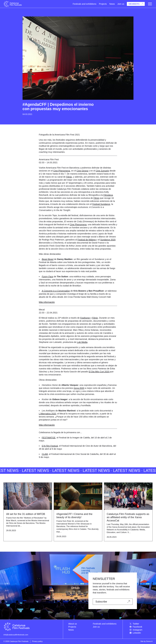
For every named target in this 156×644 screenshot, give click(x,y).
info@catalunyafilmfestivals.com (16, 635)
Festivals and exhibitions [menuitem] (105, 624)
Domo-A (149, 641)
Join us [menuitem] (96, 627)
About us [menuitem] (73, 624)
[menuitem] (141, 624)
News (112, 4)
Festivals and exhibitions (84, 4)
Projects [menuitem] (72, 627)
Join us (121, 4)
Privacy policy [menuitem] (37, 641)
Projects (103, 4)
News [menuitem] (71, 630)
